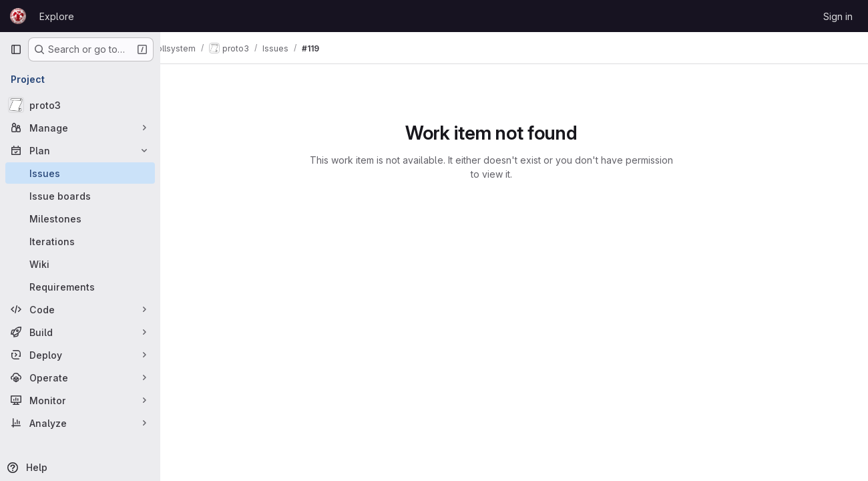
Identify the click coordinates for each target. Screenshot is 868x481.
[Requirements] (80, 287)
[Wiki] (80, 264)
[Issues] (80, 173)
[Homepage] (18, 16)
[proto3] (80, 105)
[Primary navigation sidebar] (16, 49)
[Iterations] (80, 241)
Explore (57, 16)
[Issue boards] (80, 196)
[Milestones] (80, 218)
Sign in (838, 16)
